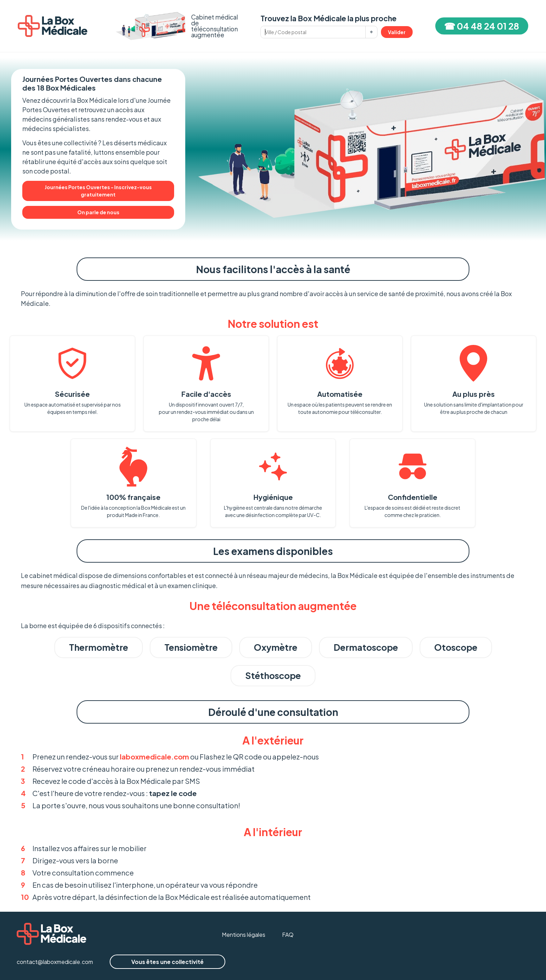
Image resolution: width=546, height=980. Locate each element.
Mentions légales (244, 935)
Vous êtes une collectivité (167, 962)
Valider (397, 32)
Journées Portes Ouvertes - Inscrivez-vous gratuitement (98, 191)
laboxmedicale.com (154, 757)
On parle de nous (98, 212)
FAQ (288, 935)
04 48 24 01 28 (488, 26)
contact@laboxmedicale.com (55, 962)
